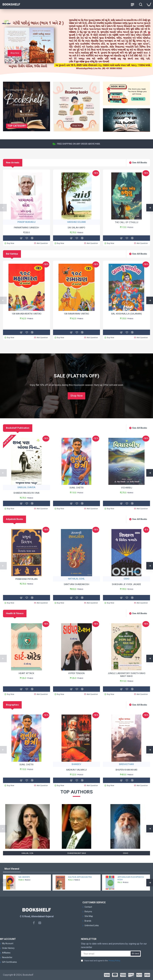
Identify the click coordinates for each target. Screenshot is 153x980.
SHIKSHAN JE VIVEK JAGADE (126, 584)
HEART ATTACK (26, 673)
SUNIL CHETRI (76, 488)
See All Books (140, 163)
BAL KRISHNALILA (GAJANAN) (127, 314)
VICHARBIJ (127, 488)
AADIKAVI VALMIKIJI (76, 770)
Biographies (12, 705)
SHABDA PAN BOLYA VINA (26, 493)
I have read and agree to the (101, 961)
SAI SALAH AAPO (76, 228)
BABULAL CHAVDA (27, 487)
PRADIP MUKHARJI (26, 222)
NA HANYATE (24, 877)
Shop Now (76, 396)
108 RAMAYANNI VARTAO (76, 314)
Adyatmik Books (14, 519)
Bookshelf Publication (18, 428)
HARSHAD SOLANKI (76, 222)
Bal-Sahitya (12, 254)
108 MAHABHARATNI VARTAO (27, 314)
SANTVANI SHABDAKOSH (76, 584)
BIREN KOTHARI (126, 764)
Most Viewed (12, 869)
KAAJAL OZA (27, 853)
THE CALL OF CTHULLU (127, 222)
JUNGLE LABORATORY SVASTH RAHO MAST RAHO (127, 675)
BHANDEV (76, 764)
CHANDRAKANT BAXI (77, 853)
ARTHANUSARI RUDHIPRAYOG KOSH (131, 878)
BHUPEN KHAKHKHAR (126, 770)
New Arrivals (13, 163)
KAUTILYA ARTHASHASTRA (80, 877)
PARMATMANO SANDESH (26, 228)
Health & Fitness (15, 613)
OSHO (127, 579)
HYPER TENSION (76, 673)
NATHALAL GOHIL (76, 579)
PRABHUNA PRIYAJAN (26, 579)
